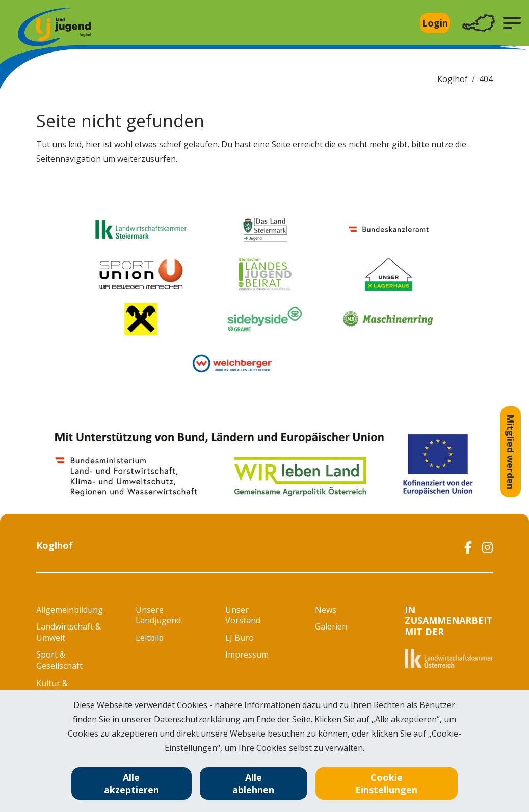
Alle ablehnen (253, 783)
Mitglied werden (511, 452)
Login (435, 23)
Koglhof (453, 79)
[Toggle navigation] (479, 23)
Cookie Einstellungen (386, 783)
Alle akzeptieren (131, 783)
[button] (512, 23)
